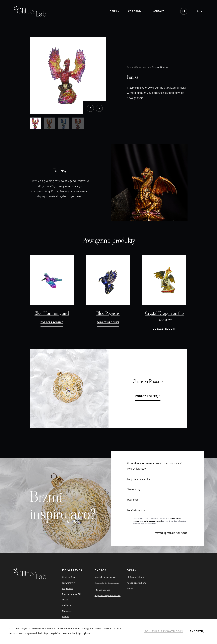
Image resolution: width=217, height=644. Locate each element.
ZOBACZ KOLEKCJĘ (148, 396)
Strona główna (134, 67)
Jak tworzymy (68, 583)
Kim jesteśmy (68, 577)
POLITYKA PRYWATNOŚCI (164, 631)
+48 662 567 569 (102, 590)
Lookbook (67, 605)
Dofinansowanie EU (71, 594)
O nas (113, 11)
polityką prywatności (153, 521)
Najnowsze (67, 611)
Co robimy (135, 11)
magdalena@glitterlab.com (108, 595)
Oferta (147, 67)
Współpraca (68, 588)
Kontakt (158, 11)
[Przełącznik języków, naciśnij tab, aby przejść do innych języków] (199, 11)
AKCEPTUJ (197, 631)
